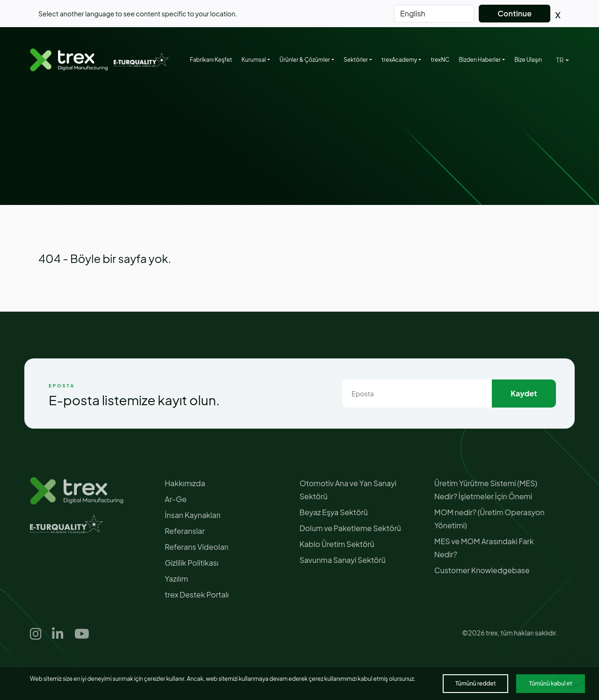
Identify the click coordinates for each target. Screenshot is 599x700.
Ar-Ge (176, 499)
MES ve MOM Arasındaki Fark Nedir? (484, 548)
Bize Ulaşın (528, 60)
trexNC (440, 60)
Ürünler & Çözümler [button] (305, 60)
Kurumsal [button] (254, 60)
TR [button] (560, 60)
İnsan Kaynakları (193, 515)
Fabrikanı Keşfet (211, 60)
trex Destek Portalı (197, 594)
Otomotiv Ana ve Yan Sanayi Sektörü (348, 490)
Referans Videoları (197, 547)
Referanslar (185, 531)
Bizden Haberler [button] (480, 60)
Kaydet (524, 393)
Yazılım (176, 579)
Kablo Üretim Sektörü (337, 544)
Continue (515, 13)
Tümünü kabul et (550, 683)
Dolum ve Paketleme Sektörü (350, 528)
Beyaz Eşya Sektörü (334, 512)
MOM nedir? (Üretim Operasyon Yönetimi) (489, 519)
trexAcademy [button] (399, 60)
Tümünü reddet (475, 683)
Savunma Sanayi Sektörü (343, 560)
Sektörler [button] (356, 60)
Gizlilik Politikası (192, 563)
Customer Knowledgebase (482, 570)
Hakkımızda (185, 483)
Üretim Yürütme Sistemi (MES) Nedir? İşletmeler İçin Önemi (486, 490)
